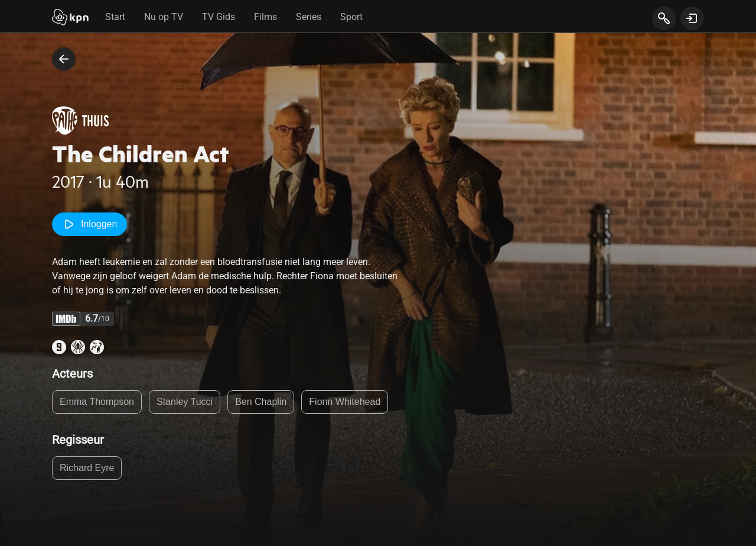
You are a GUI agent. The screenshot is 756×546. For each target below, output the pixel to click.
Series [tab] (309, 17)
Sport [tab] (351, 17)
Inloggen (89, 224)
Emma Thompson (97, 402)
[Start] (70, 18)
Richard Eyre (87, 468)
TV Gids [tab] (219, 17)
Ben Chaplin (261, 402)
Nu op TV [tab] (164, 17)
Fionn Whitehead (345, 402)
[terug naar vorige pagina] (64, 59)
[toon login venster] (692, 18)
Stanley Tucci (185, 402)
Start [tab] (115, 17)
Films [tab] (265, 17)
